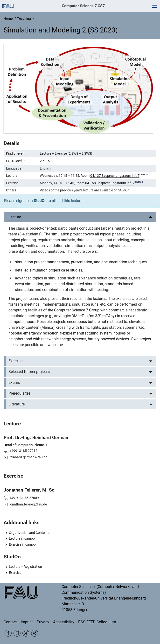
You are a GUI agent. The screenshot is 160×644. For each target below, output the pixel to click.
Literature (17, 404)
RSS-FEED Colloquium (97, 622)
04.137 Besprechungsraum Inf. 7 (115, 176)
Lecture (15, 217)
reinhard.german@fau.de (28, 457)
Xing (35, 633)
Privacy (43, 622)
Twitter (26, 633)
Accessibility (64, 622)
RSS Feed (17, 633)
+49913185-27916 (23, 451)
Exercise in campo (22, 544)
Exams (14, 382)
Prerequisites (19, 393)
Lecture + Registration (25, 567)
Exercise (15, 573)
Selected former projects (29, 372)
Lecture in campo (22, 538)
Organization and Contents (29, 533)
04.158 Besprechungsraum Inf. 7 (110, 183)
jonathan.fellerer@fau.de (28, 504)
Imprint (27, 622)
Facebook (8, 633)
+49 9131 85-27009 (24, 498)
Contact (10, 622)
